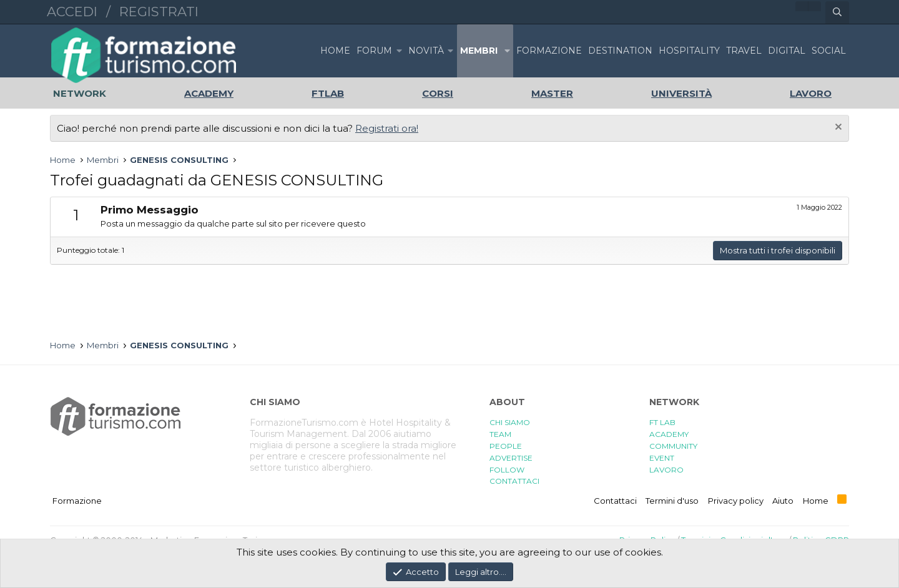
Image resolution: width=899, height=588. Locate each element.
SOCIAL (829, 51)
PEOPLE (506, 446)
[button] (399, 51)
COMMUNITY (673, 446)
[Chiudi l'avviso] (837, 128)
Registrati (159, 12)
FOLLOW (507, 470)
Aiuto (783, 501)
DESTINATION (620, 51)
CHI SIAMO (510, 422)
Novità (426, 51)
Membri (479, 51)
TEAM (500, 434)
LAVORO (666, 470)
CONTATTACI (514, 481)
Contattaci (615, 501)
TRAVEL (744, 51)
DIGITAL (787, 51)
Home (335, 51)
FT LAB (662, 422)
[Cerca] (837, 12)
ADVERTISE (511, 458)
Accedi (72, 12)
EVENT (662, 458)
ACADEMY (669, 434)
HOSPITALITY (689, 51)
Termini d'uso (672, 501)
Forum (374, 51)
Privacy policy (736, 501)
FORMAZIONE (549, 51)
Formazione (77, 501)
